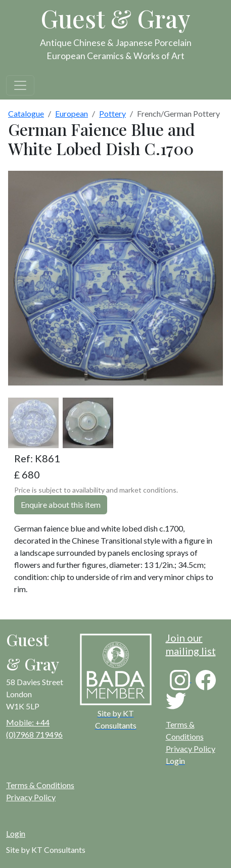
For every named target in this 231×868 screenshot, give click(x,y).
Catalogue (26, 113)
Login (16, 833)
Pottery (112, 113)
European (72, 113)
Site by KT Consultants (46, 850)
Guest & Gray (116, 18)
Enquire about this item (61, 504)
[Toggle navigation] (20, 85)
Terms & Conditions (40, 785)
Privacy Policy (191, 749)
